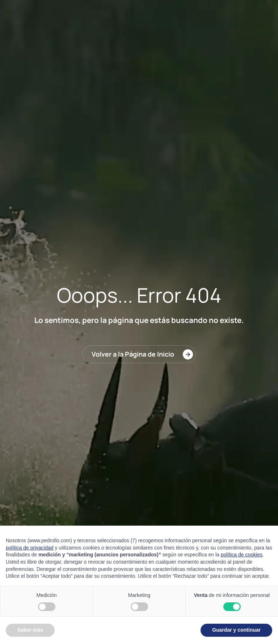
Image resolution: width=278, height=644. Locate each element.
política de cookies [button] (242, 555)
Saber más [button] (30, 630)
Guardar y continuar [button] (236, 630)
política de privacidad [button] (30, 548)
